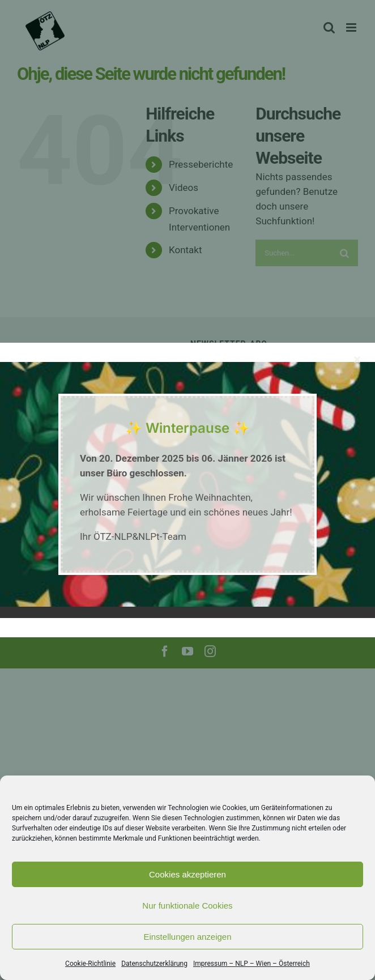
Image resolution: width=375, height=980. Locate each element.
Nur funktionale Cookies (187, 906)
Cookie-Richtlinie (90, 964)
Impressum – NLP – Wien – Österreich (252, 964)
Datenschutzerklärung (154, 964)
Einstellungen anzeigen (187, 937)
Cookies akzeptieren (187, 874)
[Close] (357, 359)
